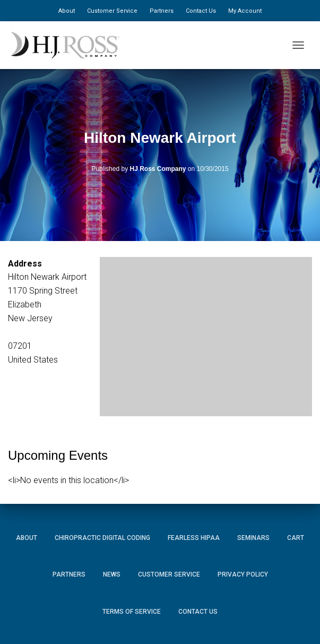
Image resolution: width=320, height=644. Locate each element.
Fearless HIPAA (194, 538)
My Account (245, 11)
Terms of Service (132, 612)
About (67, 11)
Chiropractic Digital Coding (102, 538)
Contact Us (201, 11)
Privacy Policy (243, 574)
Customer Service (112, 11)
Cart (296, 538)
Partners (162, 11)
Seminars (253, 538)
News (112, 574)
